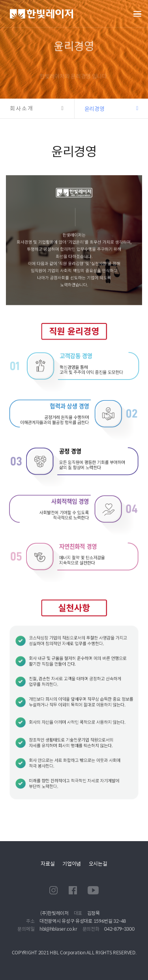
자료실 (48, 863)
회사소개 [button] (22, 108)
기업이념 (72, 863)
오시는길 (98, 863)
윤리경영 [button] (95, 108)
